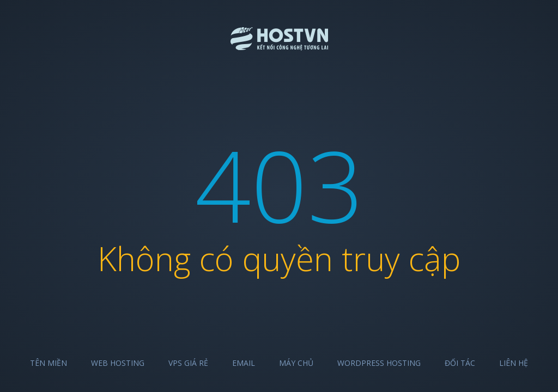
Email (244, 363)
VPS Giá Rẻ (188, 363)
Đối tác (460, 363)
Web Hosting (118, 363)
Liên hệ (514, 363)
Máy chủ (296, 363)
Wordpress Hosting (379, 363)
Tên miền (48, 363)
